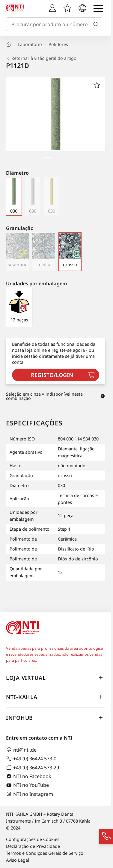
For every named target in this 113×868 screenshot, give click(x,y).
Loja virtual (56, 678)
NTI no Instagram (30, 794)
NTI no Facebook (29, 776)
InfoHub (56, 718)
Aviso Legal (18, 860)
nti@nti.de (21, 750)
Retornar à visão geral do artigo (41, 58)
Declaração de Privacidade (33, 846)
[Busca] (97, 24)
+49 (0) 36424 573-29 (33, 767)
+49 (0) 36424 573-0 (31, 758)
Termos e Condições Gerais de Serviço (45, 853)
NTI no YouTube (27, 785)
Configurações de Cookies (33, 839)
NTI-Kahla (56, 697)
